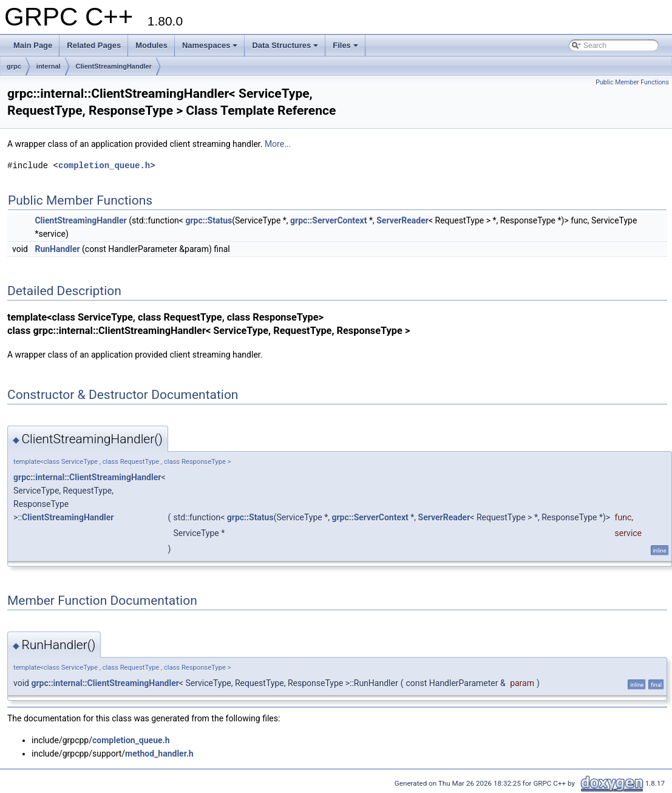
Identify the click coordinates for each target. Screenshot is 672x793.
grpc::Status (209, 220)
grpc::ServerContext (328, 220)
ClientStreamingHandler (114, 66)
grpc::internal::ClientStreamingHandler (87, 477)
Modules (151, 45)
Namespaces (210, 45)
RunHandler (57, 249)
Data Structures (285, 45)
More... (278, 144)
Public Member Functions (632, 82)
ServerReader (402, 220)
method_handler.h (159, 754)
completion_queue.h (104, 165)
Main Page (33, 45)
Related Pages (94, 45)
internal (49, 66)
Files (345, 45)
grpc (14, 66)
